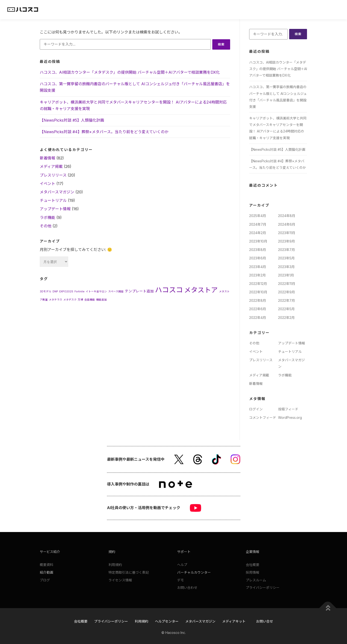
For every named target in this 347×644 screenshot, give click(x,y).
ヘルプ (182, 565)
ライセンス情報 (120, 580)
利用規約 (115, 565)
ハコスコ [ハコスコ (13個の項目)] (169, 290)
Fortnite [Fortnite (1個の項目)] (80, 292)
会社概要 (253, 565)
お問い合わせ (187, 588)
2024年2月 (258, 233)
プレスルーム (256, 580)
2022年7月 (287, 301)
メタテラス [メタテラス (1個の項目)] (56, 300)
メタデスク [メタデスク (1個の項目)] (70, 300)
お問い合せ (265, 621)
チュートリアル (53, 200)
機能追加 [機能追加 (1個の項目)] (101, 300)
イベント (47, 184)
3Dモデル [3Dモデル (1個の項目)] (46, 292)
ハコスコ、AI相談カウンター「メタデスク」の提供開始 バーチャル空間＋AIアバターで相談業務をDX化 (130, 72)
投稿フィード (288, 409)
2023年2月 (257, 275)
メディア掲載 (51, 167)
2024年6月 (287, 224)
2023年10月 (258, 241)
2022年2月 (286, 318)
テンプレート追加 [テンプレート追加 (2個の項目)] (139, 291)
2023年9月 (287, 241)
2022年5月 (286, 309)
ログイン (256, 409)
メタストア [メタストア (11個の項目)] (201, 290)
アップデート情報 (55, 209)
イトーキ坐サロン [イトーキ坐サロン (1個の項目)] (96, 292)
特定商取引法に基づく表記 (129, 572)
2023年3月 (286, 267)
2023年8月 (258, 250)
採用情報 (253, 572)
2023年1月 (286, 275)
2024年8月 (287, 216)
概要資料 (47, 565)
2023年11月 (287, 233)
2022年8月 (258, 301)
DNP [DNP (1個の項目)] (55, 292)
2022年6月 (258, 309)
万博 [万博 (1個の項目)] (80, 300)
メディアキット (234, 621)
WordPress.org (290, 417)
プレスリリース (53, 175)
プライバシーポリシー (263, 588)
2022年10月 (258, 292)
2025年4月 (258, 216)
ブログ (45, 580)
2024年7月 (258, 224)
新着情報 (47, 158)
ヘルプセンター (167, 621)
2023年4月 (258, 267)
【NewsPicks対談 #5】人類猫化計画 (72, 120)
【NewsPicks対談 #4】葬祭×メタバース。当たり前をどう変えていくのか (104, 132)
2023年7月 (287, 250)
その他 (46, 226)
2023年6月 (258, 258)
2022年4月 (258, 318)
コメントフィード (263, 417)
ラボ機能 (47, 217)
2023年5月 (286, 258)
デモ (180, 580)
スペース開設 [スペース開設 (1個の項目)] (116, 292)
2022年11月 (287, 284)
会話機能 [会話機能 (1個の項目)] (90, 300)
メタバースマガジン (57, 192)
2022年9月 (287, 292)
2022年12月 (258, 284)
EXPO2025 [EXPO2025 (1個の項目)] (66, 292)
